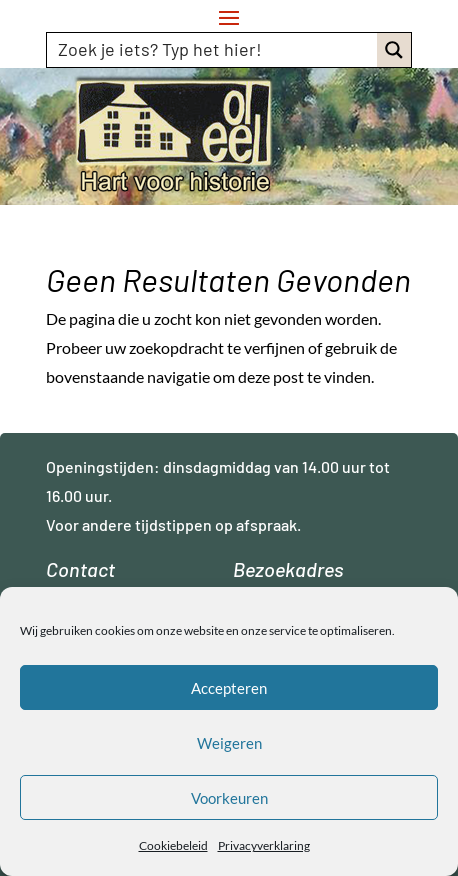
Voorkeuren (229, 798)
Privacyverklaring (264, 845)
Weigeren (229, 743)
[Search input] (213, 49)
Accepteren (229, 688)
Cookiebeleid (173, 845)
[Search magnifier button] (394, 50)
